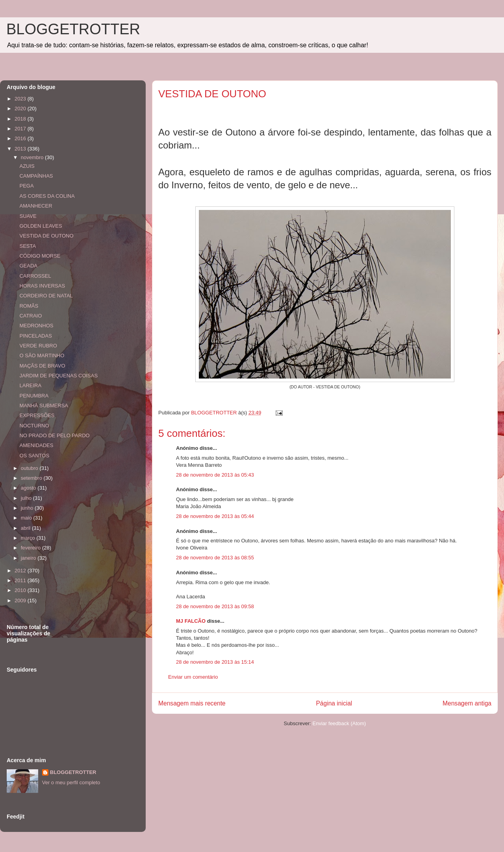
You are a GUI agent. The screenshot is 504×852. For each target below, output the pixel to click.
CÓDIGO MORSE (40, 256)
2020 (21, 109)
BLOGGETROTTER (73, 29)
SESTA (28, 246)
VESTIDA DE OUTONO (46, 236)
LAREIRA (30, 385)
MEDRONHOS (36, 326)
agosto (29, 488)
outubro (30, 468)
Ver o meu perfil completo (71, 782)
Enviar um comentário (193, 677)
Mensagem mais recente (192, 703)
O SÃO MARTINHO (42, 355)
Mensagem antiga (467, 703)
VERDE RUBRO (38, 346)
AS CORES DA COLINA (47, 196)
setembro (32, 478)
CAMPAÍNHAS (36, 176)
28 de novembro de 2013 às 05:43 (215, 475)
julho (27, 498)
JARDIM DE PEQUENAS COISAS (58, 376)
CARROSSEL (35, 276)
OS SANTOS (34, 456)
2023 (21, 99)
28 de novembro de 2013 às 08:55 (215, 558)
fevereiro (31, 548)
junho (28, 508)
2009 (21, 600)
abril (26, 528)
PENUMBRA (34, 396)
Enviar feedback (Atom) (339, 723)
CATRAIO (31, 316)
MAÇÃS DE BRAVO (42, 366)
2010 (21, 590)
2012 (21, 571)
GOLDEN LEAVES (41, 226)
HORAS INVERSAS (42, 286)
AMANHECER (36, 206)
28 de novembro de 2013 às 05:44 (215, 516)
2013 (21, 149)
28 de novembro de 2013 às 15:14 (215, 662)
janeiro (29, 558)
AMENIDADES (36, 445)
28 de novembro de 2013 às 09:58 (215, 606)
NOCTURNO (34, 426)
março (29, 538)
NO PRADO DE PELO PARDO (54, 435)
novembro (33, 157)
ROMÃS (29, 306)
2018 (21, 119)
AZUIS (27, 166)
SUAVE (28, 216)
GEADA (28, 266)
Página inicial (334, 703)
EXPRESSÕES (37, 415)
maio (27, 518)
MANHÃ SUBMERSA (44, 406)
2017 (21, 129)
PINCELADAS (35, 336)
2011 (21, 580)
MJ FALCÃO (191, 621)
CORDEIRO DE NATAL (46, 296)
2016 (21, 138)
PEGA (26, 186)
